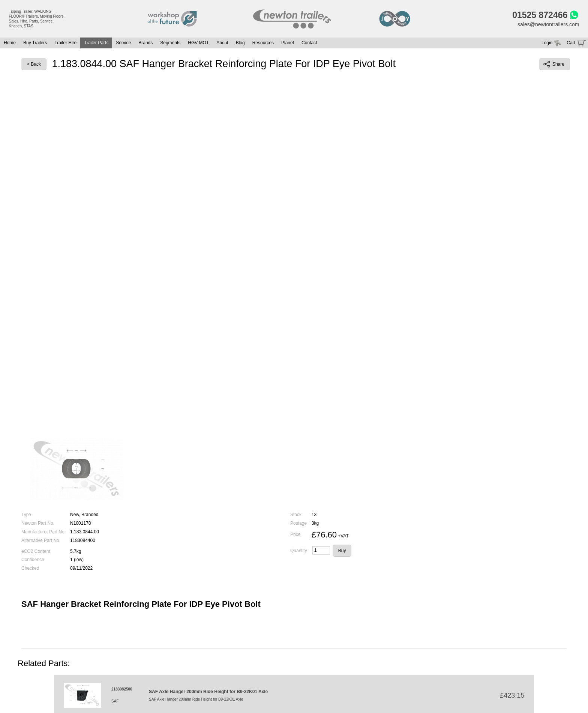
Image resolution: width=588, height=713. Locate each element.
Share (554, 64)
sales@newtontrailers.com (548, 24)
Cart (571, 43)
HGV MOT (198, 43)
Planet (288, 43)
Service (123, 43)
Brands (145, 43)
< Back (34, 64)
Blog (240, 43)
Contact (309, 43)
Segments (170, 43)
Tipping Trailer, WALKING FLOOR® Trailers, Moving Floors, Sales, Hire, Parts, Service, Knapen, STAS (37, 19)
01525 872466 (540, 15)
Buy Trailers (35, 43)
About (222, 43)
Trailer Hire (65, 43)
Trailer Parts (96, 43)
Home (10, 43)
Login (547, 43)
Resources (263, 43)
